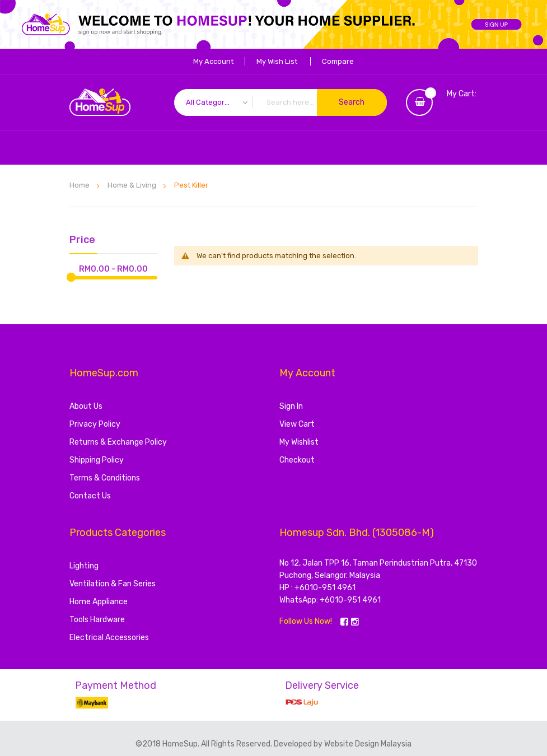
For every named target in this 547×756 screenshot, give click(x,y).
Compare (338, 61)
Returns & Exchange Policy (118, 442)
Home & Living (133, 185)
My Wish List (277, 61)
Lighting (84, 566)
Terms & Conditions (105, 478)
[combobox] (280, 102)
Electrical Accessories (109, 638)
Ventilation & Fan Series (113, 584)
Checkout (297, 460)
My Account (213, 61)
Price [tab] (82, 240)
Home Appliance (99, 602)
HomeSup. (182, 744)
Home (80, 185)
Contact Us (90, 496)
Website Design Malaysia (368, 744)
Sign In (291, 406)
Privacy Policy (95, 424)
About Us (86, 406)
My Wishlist (299, 442)
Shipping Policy (97, 460)
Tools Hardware (97, 620)
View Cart (297, 424)
